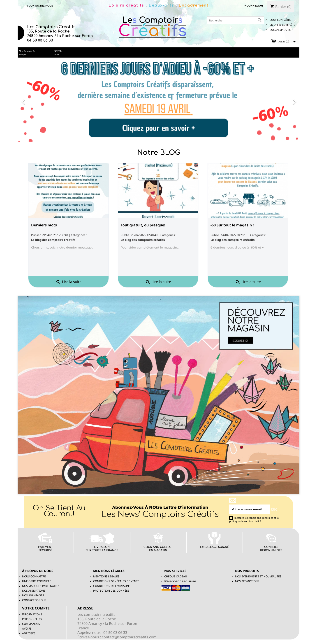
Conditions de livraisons (112, 586)
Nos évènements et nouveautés (258, 576)
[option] (158, 100)
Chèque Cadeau (176, 576)
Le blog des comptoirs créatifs (53, 240)
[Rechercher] (235, 20)
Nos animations (280, 30)
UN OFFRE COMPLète (282, 25)
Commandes (31, 624)
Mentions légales (106, 576)
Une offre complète (37, 581)
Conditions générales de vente (116, 581)
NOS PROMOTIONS (247, 581)
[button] (39, 100)
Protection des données (111, 591)
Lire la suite (67, 282)
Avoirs (27, 629)
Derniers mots (44, 225)
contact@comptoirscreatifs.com (129, 637)
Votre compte (36, 608)
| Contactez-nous (40, 6)
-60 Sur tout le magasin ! (232, 225)
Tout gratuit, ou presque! (143, 225)
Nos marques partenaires (41, 586)
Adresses (29, 633)
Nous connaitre (34, 576)
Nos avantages (33, 595)
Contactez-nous (34, 600)
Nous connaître (280, 20)
